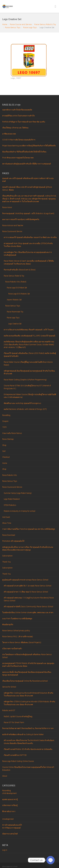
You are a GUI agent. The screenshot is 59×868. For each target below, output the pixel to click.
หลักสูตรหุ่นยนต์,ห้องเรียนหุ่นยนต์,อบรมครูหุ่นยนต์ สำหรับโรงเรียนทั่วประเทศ (29, 372)
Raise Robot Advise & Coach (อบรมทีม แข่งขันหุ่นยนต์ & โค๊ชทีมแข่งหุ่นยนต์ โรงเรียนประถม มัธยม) (29, 262)
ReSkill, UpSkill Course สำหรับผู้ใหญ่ (18, 717)
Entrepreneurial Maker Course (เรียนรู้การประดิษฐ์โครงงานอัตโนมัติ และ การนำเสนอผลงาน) (30, 396)
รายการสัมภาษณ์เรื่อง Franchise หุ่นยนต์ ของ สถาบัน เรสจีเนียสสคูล (29, 529)
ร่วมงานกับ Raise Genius (12, 433)
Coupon (5, 421)
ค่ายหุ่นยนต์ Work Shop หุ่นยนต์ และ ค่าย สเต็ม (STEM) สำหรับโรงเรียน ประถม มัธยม (28, 245)
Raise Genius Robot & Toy (45, 24)
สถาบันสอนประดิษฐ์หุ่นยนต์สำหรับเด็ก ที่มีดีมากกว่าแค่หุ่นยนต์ (27, 164)
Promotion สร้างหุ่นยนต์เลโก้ (13, 541)
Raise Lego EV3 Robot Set (17, 288)
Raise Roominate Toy (15, 312)
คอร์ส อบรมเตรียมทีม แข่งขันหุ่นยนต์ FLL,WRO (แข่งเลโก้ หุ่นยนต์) (30, 336)
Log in (5, 850)
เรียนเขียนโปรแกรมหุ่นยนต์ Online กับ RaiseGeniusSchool (25, 681)
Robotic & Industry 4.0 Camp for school (20, 511)
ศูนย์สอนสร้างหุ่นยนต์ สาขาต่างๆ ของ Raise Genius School (25, 580)
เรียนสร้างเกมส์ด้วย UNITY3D (15, 755)
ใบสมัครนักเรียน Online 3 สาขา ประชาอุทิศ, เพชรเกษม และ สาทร (28, 613)
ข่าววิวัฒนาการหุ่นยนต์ (11, 828)
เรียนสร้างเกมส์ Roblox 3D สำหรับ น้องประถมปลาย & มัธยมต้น (28, 749)
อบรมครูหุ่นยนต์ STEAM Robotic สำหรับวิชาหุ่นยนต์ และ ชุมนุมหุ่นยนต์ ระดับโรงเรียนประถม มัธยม (28, 665)
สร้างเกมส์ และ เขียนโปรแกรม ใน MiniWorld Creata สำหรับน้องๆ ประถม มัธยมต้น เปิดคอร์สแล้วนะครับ (29, 742)
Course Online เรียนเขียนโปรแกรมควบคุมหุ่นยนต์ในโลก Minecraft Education (28, 769)
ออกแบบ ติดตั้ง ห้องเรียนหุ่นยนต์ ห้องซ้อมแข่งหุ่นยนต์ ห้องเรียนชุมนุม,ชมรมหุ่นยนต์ (27, 674)
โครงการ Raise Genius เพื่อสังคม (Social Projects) (22, 642)
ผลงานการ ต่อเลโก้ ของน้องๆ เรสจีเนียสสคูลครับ (21, 219)
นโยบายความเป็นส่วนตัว (12, 649)
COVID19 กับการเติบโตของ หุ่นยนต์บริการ (19, 140)
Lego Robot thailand (12, 499)
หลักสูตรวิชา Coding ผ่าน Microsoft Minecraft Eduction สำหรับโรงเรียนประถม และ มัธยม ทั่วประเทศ (29, 694)
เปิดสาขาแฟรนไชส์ (10, 834)
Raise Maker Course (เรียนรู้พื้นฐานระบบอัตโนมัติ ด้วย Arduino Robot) (28, 363)
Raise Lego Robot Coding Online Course (18, 761)
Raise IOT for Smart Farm (14, 722)
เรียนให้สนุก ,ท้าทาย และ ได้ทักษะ (15, 128)
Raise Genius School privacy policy (16, 631)
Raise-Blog (7, 791)
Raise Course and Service (21, 24)
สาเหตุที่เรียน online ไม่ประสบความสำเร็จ (18, 116)
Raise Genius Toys (13, 27)
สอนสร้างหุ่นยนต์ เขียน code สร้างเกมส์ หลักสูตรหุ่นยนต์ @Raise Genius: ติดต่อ (27, 188)
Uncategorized (8, 819)
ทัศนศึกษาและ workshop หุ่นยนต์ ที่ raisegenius (22, 403)
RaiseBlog (6, 415)
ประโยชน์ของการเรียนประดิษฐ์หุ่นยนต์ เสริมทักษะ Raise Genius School (27, 656)
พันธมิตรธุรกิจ (8, 625)
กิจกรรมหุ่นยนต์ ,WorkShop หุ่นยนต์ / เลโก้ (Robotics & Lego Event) (28, 214)
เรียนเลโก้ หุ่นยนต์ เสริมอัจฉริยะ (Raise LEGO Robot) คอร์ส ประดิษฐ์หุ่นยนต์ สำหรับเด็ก (30, 355)
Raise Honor (7, 207)
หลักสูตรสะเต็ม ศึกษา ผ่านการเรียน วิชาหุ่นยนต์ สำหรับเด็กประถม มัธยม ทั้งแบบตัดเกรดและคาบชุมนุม (28, 549)
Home (5, 24)
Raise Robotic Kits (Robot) (16, 282)
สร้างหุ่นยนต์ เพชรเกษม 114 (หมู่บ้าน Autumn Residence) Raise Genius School (29, 599)
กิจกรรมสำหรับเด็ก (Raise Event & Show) (20, 270)
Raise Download (9, 535)
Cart (4, 451)
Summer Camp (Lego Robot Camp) (18, 493)
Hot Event (6, 517)
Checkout (6, 457)
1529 (4, 427)
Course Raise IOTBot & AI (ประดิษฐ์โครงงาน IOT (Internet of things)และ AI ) (27, 387)
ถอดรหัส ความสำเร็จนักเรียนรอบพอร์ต (17, 110)
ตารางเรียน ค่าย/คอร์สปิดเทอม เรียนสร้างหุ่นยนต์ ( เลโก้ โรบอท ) (29, 330)
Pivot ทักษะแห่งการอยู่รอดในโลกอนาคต (18, 158)
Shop (4, 445)
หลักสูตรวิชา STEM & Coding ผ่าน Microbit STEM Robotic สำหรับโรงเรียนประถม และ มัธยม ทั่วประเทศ (29, 703)
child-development (9, 793)
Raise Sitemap (8, 439)
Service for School (9, 687)
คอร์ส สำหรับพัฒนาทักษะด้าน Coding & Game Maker (23, 734)
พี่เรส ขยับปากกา (9, 811)
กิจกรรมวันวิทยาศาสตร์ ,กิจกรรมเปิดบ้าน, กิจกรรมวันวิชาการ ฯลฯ (28, 728)
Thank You (7, 562)
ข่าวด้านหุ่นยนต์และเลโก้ (12, 825)
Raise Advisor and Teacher (13, 226)
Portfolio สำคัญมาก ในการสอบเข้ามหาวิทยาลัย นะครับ (24, 122)
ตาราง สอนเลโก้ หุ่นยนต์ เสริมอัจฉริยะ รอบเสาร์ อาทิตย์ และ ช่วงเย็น (30, 237)
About (5, 776)
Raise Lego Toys (30, 27)
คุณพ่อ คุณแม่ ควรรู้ (10, 799)
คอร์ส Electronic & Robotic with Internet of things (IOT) (25, 409)
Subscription (7, 556)
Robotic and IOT (9, 710)
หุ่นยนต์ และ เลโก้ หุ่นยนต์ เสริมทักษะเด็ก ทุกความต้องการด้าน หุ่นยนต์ (28, 180)
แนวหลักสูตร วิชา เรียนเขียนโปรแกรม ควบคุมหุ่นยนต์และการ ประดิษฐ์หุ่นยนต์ (28, 254)
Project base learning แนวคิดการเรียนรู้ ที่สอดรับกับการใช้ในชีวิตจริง (29, 146)
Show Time (7, 523)
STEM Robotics (10, 505)
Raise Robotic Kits (10, 475)
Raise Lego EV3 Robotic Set (19, 294)
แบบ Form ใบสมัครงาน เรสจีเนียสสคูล (17, 619)
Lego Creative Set (15, 324)
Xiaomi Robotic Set (14, 300)
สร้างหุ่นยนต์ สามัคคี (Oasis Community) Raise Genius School (28, 607)
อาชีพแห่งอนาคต (9, 134)
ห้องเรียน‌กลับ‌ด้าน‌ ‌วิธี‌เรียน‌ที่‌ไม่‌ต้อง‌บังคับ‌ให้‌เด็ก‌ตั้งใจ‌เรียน (24, 152)
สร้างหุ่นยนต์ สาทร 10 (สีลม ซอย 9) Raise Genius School (26, 592)
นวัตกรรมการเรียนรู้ (10, 805)
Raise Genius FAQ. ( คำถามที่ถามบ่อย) (18, 637)
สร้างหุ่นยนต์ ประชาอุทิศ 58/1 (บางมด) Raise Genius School (28, 586)
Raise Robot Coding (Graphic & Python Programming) (25, 380)
